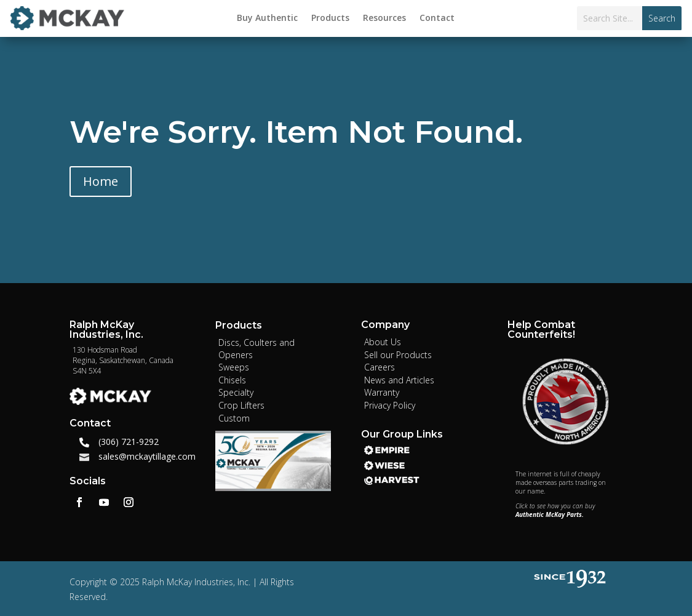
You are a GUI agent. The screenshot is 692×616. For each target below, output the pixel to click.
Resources (384, 18)
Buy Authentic (267, 18)
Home (101, 181)
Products (330, 18)
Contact (437, 18)
